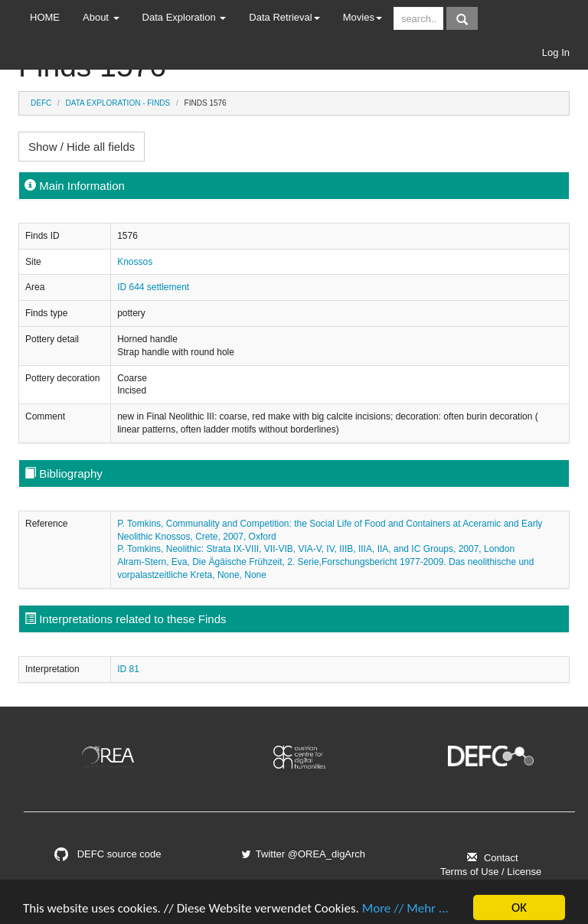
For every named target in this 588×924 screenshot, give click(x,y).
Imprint (491, 885)
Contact (490, 858)
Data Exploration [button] (185, 17)
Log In (556, 52)
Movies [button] (363, 17)
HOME (45, 17)
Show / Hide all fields (82, 147)
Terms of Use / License (491, 872)
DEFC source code (108, 854)
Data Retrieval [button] (284, 17)
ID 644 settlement (153, 287)
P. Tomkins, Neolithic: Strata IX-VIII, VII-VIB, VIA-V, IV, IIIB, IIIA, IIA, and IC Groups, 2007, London (316, 549)
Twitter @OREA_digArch (302, 854)
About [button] (101, 17)
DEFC (41, 103)
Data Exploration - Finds (118, 103)
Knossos (135, 262)
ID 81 (128, 669)
